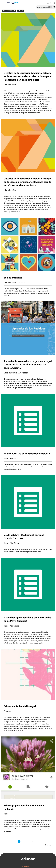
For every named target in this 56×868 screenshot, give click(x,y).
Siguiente (49, 845)
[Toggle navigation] (2, 1)
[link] (53, 3)
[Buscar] (48, 3)
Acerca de (26, 866)
